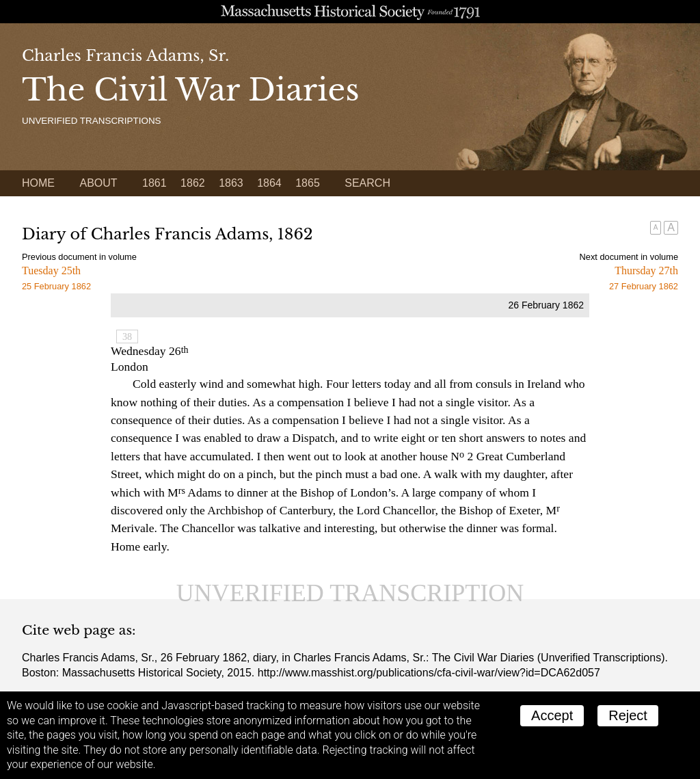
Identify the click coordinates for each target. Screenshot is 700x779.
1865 (308, 183)
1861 (154, 183)
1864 (269, 183)
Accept (552, 715)
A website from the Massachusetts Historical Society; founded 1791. (350, 12)
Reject (628, 715)
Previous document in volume (79, 257)
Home (38, 183)
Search (367, 183)
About (98, 183)
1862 (193, 183)
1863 (231, 183)
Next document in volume (629, 257)
